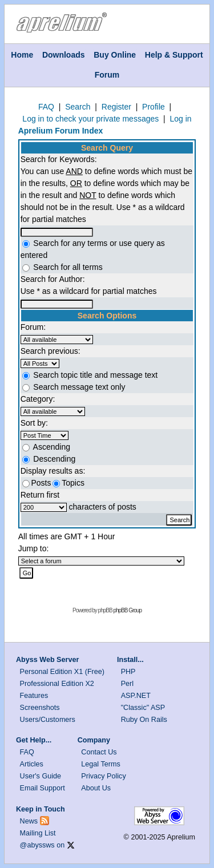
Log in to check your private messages (90, 119)
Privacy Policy (103, 776)
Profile (154, 107)
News (29, 821)
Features (34, 696)
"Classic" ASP (143, 708)
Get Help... (34, 740)
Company (94, 740)
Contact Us (99, 752)
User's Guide (41, 776)
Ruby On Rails (144, 720)
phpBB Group (127, 610)
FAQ (46, 107)
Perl (127, 684)
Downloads (64, 55)
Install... (130, 660)
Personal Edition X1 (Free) (62, 672)
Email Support (43, 788)
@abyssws (37, 845)
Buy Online (115, 55)
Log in (180, 119)
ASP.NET (136, 696)
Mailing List (38, 833)
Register (116, 107)
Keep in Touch (41, 809)
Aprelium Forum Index (61, 131)
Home (22, 55)
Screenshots (40, 708)
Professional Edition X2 (57, 684)
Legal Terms (100, 764)
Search (78, 107)
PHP (128, 672)
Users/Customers (48, 720)
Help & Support (174, 55)
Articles (32, 764)
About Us (96, 788)
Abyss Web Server (47, 660)
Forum (107, 75)
